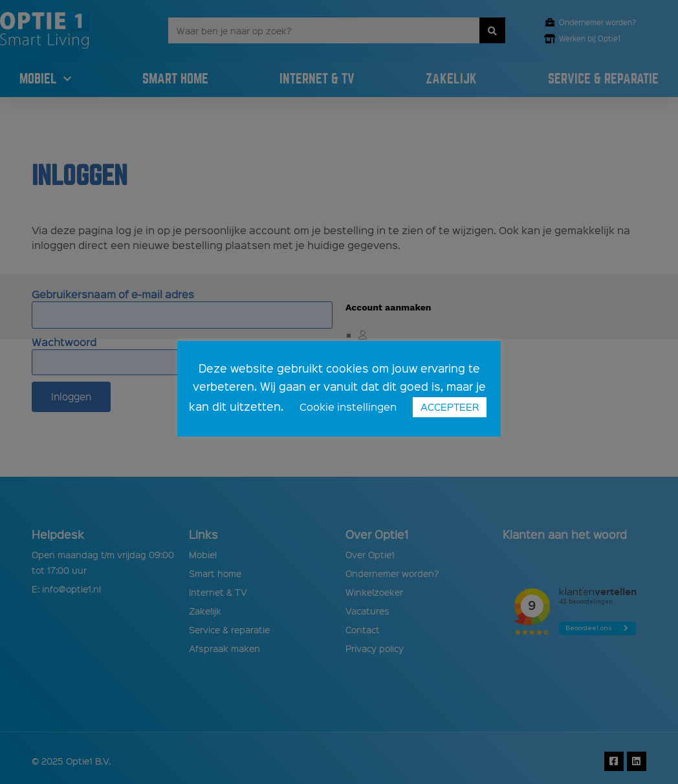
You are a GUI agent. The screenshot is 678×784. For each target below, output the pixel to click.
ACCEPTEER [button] (450, 407)
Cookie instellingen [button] (348, 407)
